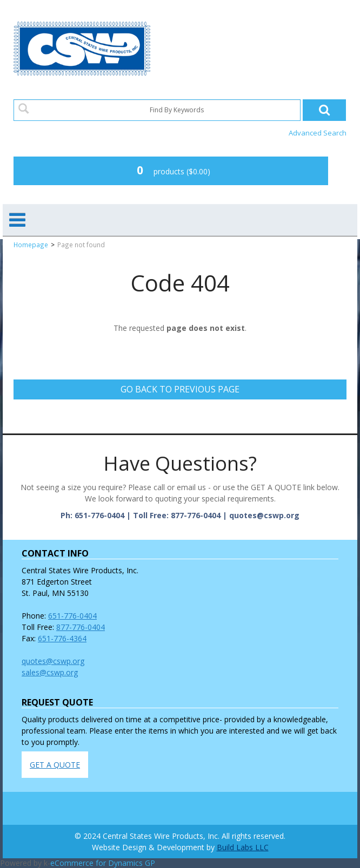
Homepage (31, 245)
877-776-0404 (81, 627)
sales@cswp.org (50, 672)
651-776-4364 (62, 638)
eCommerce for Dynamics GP (103, 863)
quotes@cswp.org (53, 661)
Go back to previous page (180, 389)
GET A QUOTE (55, 765)
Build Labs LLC (243, 847)
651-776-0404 (72, 616)
